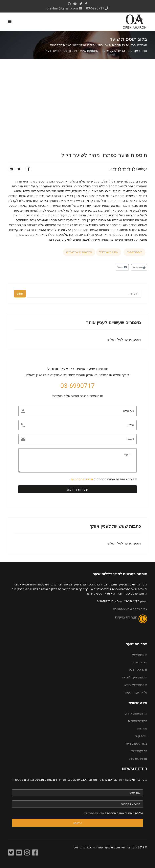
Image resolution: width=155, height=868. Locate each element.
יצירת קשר (141, 736)
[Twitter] (11, 853)
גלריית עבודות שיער (135, 693)
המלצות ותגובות (138, 721)
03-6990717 (95, 8)
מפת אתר (141, 728)
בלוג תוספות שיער (136, 744)
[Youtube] (75, 4)
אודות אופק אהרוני (136, 714)
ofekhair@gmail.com (62, 8)
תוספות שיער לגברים (135, 677)
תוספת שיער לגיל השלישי (124, 340)
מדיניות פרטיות (138, 759)
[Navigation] (10, 22)
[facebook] (86, 4)
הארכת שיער (140, 662)
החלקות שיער (139, 751)
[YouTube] (19, 853)
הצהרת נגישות (127, 617)
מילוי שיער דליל (109, 252)
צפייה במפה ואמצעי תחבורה (130, 609)
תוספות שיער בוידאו (135, 685)
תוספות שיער (135, 252)
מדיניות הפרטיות (82, 479)
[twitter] (81, 4)
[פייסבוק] (35, 853)
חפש (20, 294)
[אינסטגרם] (27, 853)
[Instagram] (69, 4)
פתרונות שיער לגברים (79, 252)
